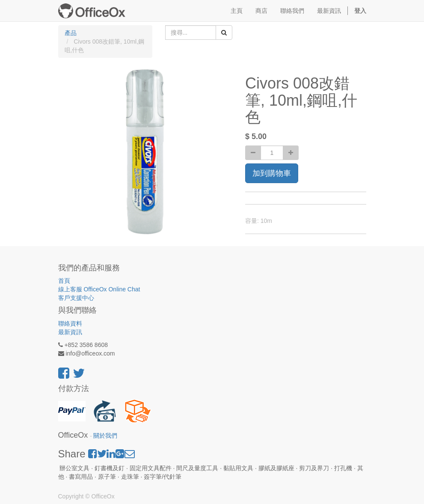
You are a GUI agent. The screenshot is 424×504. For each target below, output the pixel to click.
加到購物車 (272, 173)
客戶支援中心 (76, 298)
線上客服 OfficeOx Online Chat (99, 289)
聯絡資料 (70, 323)
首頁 (64, 281)
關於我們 (105, 436)
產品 (71, 33)
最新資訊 (70, 332)
